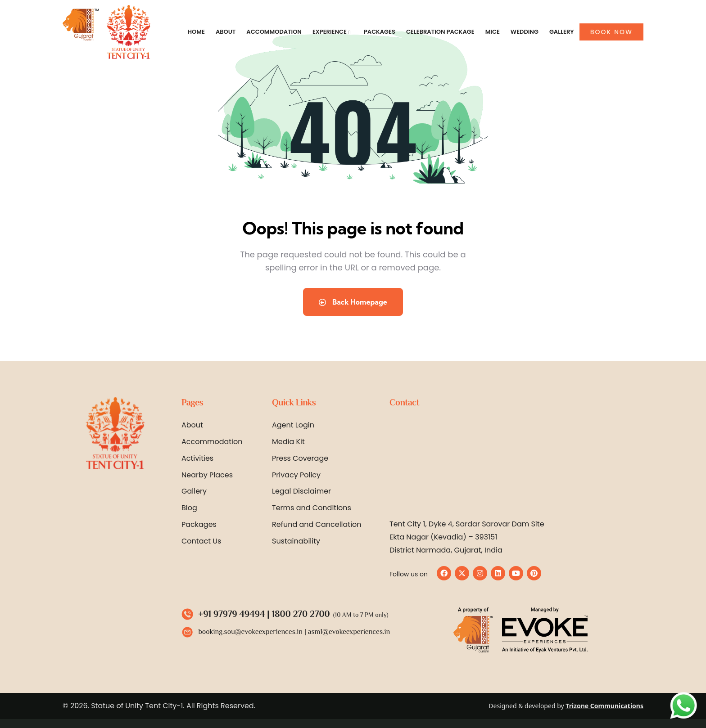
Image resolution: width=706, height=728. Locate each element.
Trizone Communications (604, 706)
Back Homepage (353, 302)
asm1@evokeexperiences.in (349, 632)
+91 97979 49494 (232, 614)
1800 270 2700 (301, 614)
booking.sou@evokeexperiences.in (251, 632)
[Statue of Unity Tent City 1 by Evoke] (515, 464)
